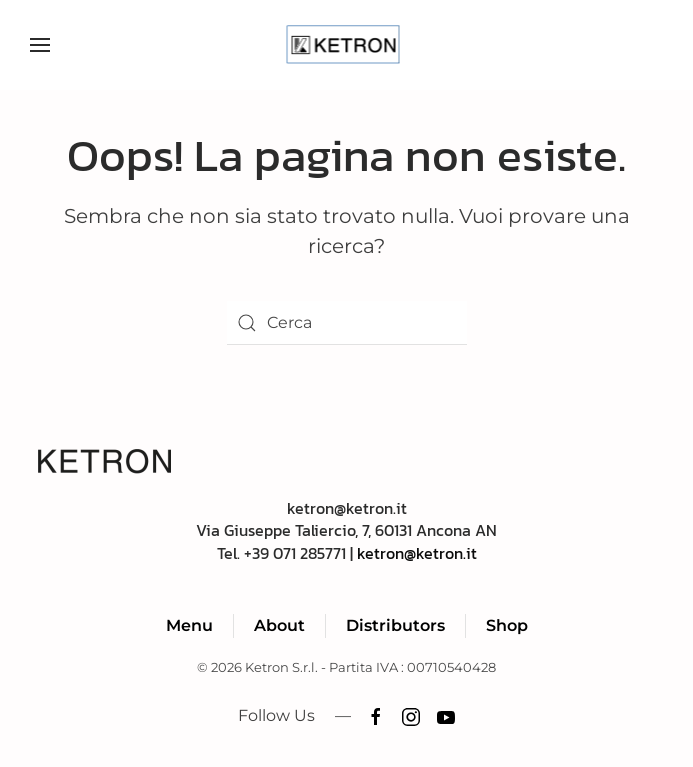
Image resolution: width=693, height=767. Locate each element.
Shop (507, 625)
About (279, 625)
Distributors (395, 625)
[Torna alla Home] (346, 45)
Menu (189, 625)
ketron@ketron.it (417, 553)
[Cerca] (347, 323)
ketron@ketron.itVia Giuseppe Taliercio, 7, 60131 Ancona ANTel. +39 (346, 530)
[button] (40, 45)
